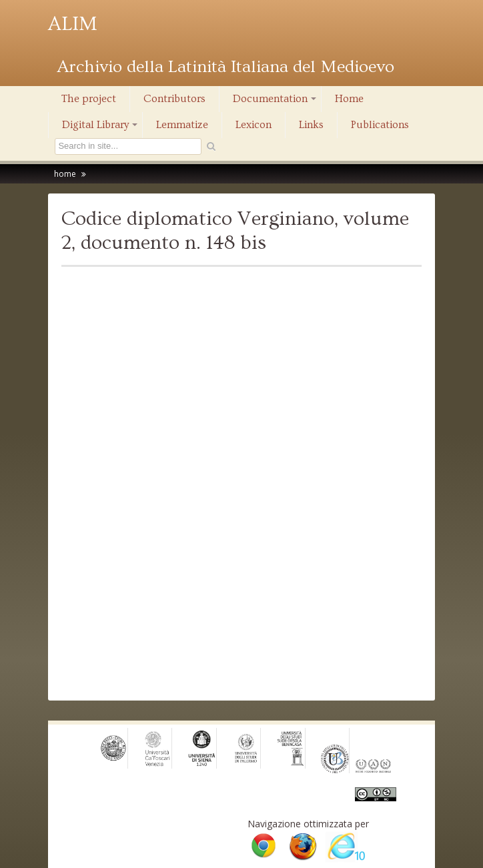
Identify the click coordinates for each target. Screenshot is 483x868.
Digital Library (101, 128)
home (65, 174)
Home (349, 99)
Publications (380, 125)
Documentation (276, 102)
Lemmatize (182, 125)
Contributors (174, 99)
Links (311, 125)
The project (89, 99)
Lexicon (254, 125)
